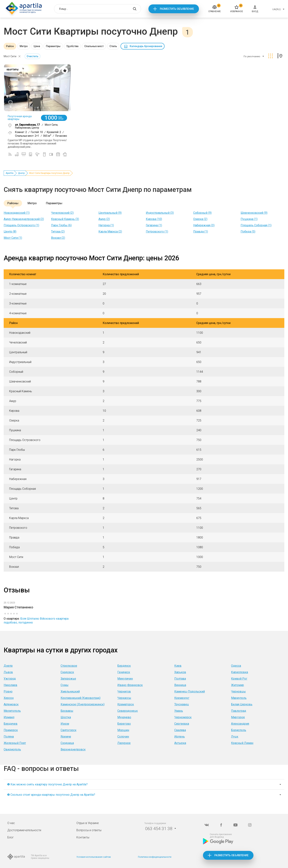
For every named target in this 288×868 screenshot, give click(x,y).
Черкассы (124, 698)
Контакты (83, 837)
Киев (178, 666)
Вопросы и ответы (89, 830)
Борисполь (239, 730)
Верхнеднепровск (73, 749)
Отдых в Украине (88, 823)
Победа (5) (248, 232)
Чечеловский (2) (62, 213)
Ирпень (180, 737)
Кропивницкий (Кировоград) (81, 698)
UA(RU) (277, 9)
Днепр (21, 173)
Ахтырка (180, 743)
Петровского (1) (157, 232)
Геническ (124, 672)
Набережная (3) (204, 225)
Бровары (67, 711)
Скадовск (67, 672)
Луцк (235, 737)
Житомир (237, 685)
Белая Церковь (242, 704)
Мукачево (124, 717)
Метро (24, 46)
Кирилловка (240, 672)
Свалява (180, 730)
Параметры (53, 46)
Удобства (72, 46)
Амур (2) (104, 219)
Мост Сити (10, 56)
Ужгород (10, 679)
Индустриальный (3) (160, 213)
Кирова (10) (154, 219)
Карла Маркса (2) (110, 232)
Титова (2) (58, 232)
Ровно (8, 691)
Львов (8, 672)
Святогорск (69, 730)
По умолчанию (252, 56)
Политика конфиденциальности (155, 857)
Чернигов (124, 691)
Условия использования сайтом (94, 857)
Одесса (236, 666)
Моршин (123, 730)
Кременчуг (182, 698)
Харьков (180, 672)
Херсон (9, 698)
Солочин (123, 737)
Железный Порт (15, 743)
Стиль (113, 46)
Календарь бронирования (146, 46)
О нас (11, 823)
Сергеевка (182, 724)
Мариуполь (239, 698)
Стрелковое (69, 666)
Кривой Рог (239, 679)
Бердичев (11, 724)
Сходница (67, 743)
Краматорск (126, 704)
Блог (11, 837)
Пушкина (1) (249, 219)
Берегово (124, 724)
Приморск (11, 730)
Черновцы (238, 691)
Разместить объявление (177, 9)
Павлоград (239, 711)
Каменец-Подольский (190, 691)
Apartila (10, 173)
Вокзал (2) (58, 238)
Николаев (10, 685)
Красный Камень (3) (65, 219)
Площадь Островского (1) (21, 225)
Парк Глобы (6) (61, 225)
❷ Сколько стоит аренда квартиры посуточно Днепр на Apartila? (51, 795)
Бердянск (124, 666)
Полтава (180, 679)
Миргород (238, 717)
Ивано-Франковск (130, 685)
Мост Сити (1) (13, 238)
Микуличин (125, 679)
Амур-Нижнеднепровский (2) (24, 219)
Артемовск (11, 704)
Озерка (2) (200, 219)
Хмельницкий (70, 691)
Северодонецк (128, 711)
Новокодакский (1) (17, 213)
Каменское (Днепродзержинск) (83, 704)
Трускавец (182, 704)
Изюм (65, 724)
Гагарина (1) (154, 225)
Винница (180, 685)
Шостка (66, 717)
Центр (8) (10, 232)
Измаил (9, 717)
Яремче (66, 737)
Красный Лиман (242, 743)
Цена (37, 46)
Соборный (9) (202, 213)
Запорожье (68, 679)
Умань (179, 711)
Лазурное (124, 743)
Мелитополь (12, 711)
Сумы (65, 685)
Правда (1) (201, 232)
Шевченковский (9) (254, 213)
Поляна (9, 737)
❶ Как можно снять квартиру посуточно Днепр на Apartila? (47, 784)
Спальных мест (94, 46)
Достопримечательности (24, 830)
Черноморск (183, 717)
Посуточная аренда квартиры (20, 118)
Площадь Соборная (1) (256, 225)
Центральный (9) (110, 213)
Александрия (240, 724)
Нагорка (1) (106, 225)
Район (10, 46)
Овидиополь (12, 749)
